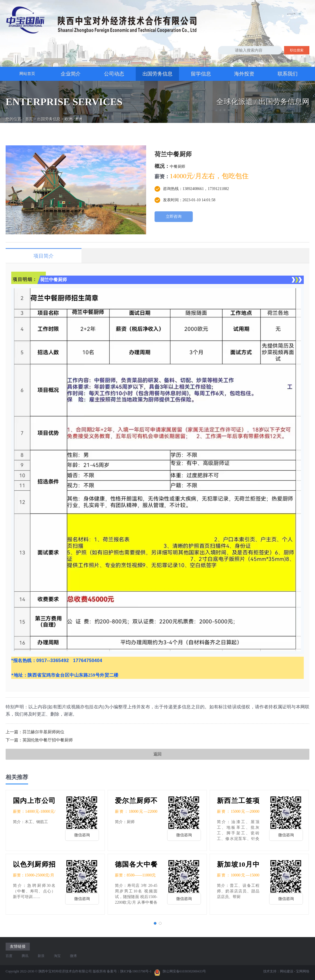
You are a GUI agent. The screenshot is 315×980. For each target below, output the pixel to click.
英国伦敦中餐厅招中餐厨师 (48, 740)
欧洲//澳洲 (73, 114)
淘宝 (57, 956)
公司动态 (114, 74)
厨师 (280, 61)
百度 (9, 956)
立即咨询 (174, 217)
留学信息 (201, 74)
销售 (290, 61)
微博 (73, 956)
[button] (155, 923)
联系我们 (288, 74)
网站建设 (287, 971)
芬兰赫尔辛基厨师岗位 (43, 732)
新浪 (41, 956)
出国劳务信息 (157, 74)
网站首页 (27, 74)
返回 (158, 754)
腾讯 (25, 956)
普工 (245, 61)
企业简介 (71, 74)
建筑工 (257, 61)
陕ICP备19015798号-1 (136, 971)
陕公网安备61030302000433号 (180, 972)
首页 (29, 114)
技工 (269, 61)
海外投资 (244, 74)
